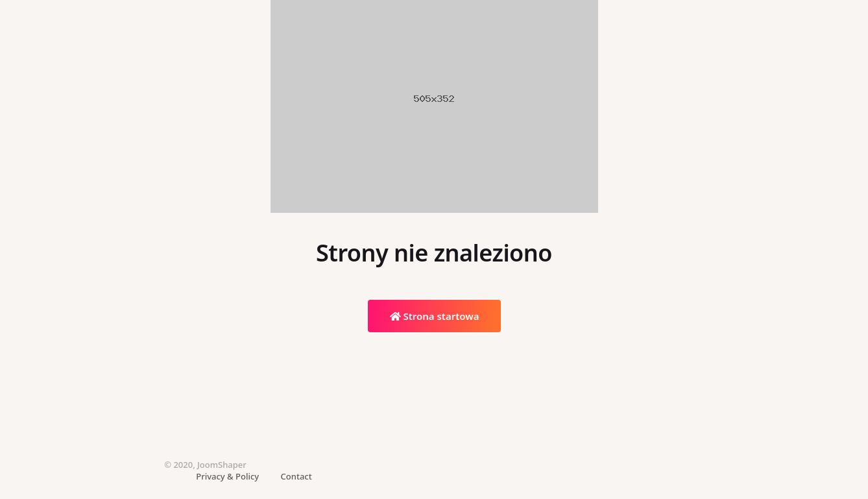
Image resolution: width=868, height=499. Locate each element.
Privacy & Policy (227, 476)
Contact (296, 476)
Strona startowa (435, 316)
